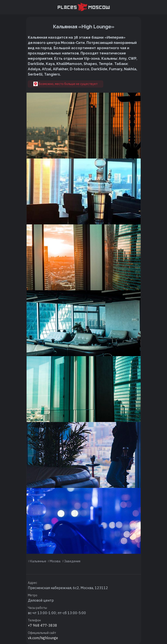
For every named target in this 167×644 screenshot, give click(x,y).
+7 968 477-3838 (42, 625)
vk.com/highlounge (43, 638)
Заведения (72, 561)
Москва (55, 561)
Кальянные (38, 561)
